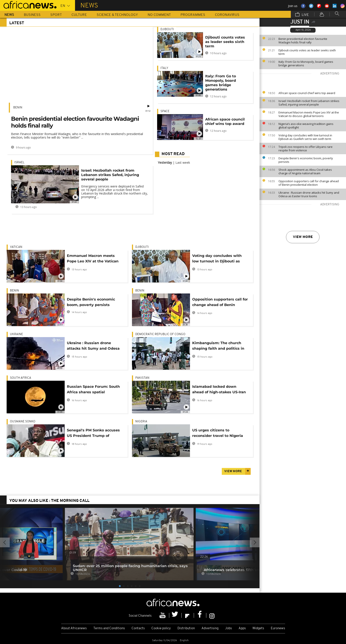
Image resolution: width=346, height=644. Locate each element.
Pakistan (142, 378)
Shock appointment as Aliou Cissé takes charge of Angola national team (305, 171)
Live (302, 15)
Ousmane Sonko (23, 422)
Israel (19, 162)
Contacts (138, 628)
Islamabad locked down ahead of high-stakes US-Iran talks (219, 390)
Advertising (210, 628)
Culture (79, 15)
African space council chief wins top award (307, 93)
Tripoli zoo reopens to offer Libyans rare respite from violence (306, 148)
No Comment (159, 15)
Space (165, 111)
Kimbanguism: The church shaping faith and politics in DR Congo (218, 346)
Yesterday (165, 162)
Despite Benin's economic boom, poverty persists (306, 160)
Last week (183, 162)
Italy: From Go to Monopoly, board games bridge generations (306, 63)
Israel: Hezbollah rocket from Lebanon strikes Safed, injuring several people (309, 103)
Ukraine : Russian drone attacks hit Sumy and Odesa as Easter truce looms (309, 194)
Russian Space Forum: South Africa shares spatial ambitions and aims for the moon (93, 390)
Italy (164, 68)
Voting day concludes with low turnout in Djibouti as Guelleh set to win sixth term (305, 137)
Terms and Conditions (109, 628)
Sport (56, 15)
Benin (18, 108)
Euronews (278, 628)
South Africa (21, 378)
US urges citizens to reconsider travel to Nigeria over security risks (218, 434)
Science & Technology (117, 15)
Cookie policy (161, 628)
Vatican (16, 247)
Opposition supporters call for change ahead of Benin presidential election (309, 183)
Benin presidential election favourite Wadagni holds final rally (303, 41)
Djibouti (167, 29)
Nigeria (141, 422)
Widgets (258, 628)
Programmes (193, 15)
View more (303, 237)
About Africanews (74, 628)
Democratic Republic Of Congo (160, 334)
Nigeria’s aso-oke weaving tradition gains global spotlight (306, 126)
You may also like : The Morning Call (49, 501)
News (9, 15)
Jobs (228, 628)
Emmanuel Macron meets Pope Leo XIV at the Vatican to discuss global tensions (309, 114)
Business (32, 15)
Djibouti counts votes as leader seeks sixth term (307, 52)
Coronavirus (227, 15)
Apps (242, 628)
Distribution (186, 628)
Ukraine (16, 334)
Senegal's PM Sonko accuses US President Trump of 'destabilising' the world (93, 434)
